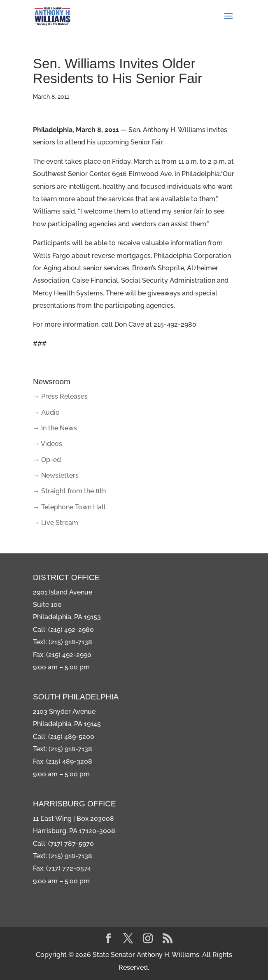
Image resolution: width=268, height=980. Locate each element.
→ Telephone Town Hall (69, 507)
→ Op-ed (47, 460)
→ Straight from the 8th (69, 491)
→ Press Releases (60, 396)
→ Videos (48, 444)
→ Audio (46, 412)
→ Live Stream (56, 523)
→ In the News (55, 428)
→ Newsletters (56, 475)
